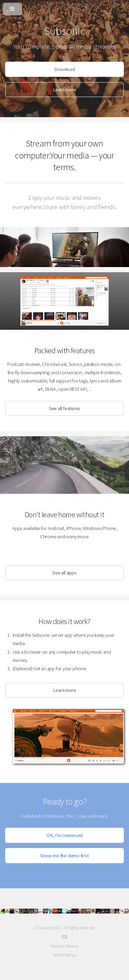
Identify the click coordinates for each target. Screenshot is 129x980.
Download (64, 69)
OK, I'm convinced (64, 835)
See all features (64, 408)
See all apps (64, 573)
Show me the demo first (64, 856)
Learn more (65, 90)
